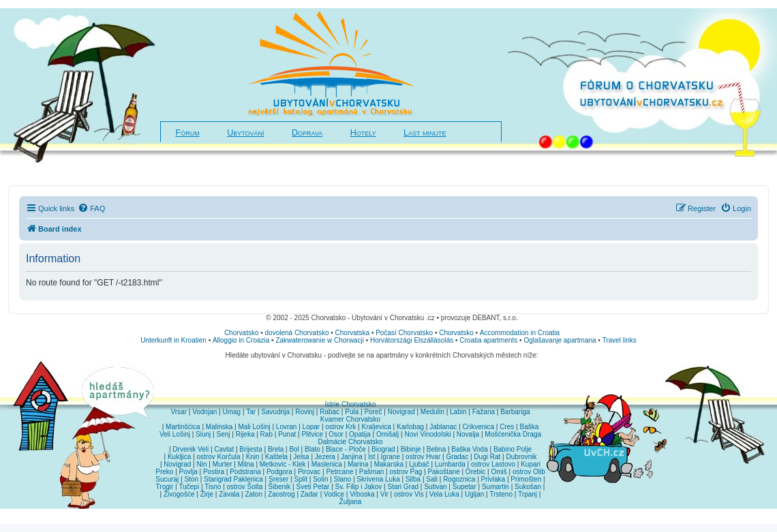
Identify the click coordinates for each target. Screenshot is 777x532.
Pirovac (309, 472)
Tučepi (189, 487)
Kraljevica (376, 427)
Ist (372, 457)
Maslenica (327, 464)
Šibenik (280, 487)
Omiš (499, 472)
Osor (336, 434)
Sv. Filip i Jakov (359, 487)
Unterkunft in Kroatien (173, 340)
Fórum (188, 133)
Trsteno (501, 494)
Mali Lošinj (254, 427)
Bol (294, 449)
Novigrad (401, 412)
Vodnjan (204, 412)
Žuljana (351, 502)
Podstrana (245, 472)
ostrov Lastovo (493, 464)
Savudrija (275, 412)
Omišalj (387, 434)
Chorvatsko (242, 333)
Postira (214, 472)
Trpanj (528, 494)
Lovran (287, 427)
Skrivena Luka (378, 479)
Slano (343, 479)
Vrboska (362, 494)
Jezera (325, 457)
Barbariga (515, 412)
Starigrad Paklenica (233, 479)
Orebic (475, 472)
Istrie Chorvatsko (350, 404)
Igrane (391, 457)
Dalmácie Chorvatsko (350, 442)
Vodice (334, 494)
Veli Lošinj (175, 434)
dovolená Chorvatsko (297, 333)
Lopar (311, 427)
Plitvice (312, 434)
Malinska (219, 427)
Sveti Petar (313, 487)
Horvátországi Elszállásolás (412, 340)
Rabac (330, 412)
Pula (352, 412)
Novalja (468, 434)
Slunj (203, 434)
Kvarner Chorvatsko (350, 419)
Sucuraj (167, 479)
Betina (436, 449)
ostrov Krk (340, 427)
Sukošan (528, 487)
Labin (458, 412)
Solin (320, 479)
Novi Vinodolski (427, 434)
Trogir (165, 487)
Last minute (425, 133)
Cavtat (224, 449)
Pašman (372, 472)
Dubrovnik (521, 457)
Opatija (360, 434)
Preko (164, 472)
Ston (191, 479)
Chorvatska (353, 333)
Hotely (363, 133)
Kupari (531, 464)
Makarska (389, 464)
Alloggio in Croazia (241, 340)
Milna (246, 464)
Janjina (352, 457)
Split (301, 479)
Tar (251, 412)
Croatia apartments (488, 340)
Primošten (526, 479)
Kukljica (179, 457)
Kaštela (276, 457)
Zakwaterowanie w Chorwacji (320, 340)
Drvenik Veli (191, 449)
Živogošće (179, 494)
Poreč (373, 412)
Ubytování (245, 133)
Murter (223, 464)
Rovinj (305, 412)
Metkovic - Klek (283, 464)
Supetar (464, 487)
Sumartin (496, 487)
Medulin (432, 412)
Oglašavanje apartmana (560, 340)
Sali (432, 479)
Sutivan (435, 487)
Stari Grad (403, 487)
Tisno (213, 487)
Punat (287, 434)
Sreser (278, 479)
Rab (266, 434)
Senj (223, 434)
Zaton (254, 494)
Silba (413, 479)
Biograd (383, 449)
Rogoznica (459, 479)
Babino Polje (513, 449)
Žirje (207, 494)
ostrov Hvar (423, 457)
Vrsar (179, 412)
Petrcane (339, 472)
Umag (231, 412)
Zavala (229, 494)
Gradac (457, 457)
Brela (276, 449)
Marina (358, 464)
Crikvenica (478, 427)
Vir (384, 494)
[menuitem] (91, 208)
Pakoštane (443, 472)
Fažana (484, 412)
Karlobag (410, 427)
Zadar (309, 494)
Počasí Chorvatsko (404, 333)
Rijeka (245, 434)
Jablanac (443, 427)
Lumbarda (450, 464)
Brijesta (250, 449)
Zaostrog (281, 494)
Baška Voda (469, 449)
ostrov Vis (409, 494)
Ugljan (474, 494)
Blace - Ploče (346, 449)
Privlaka (493, 479)
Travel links (620, 340)
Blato (313, 449)
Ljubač (419, 464)
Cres (507, 427)
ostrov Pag (406, 472)
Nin (201, 464)
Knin (253, 457)
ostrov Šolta (245, 487)
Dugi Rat (487, 457)
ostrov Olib (529, 472)
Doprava (307, 133)
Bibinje (411, 449)
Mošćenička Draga (513, 434)
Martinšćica (183, 427)
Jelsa (301, 457)
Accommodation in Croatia (520, 333)
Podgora (279, 472)
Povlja (188, 472)
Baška (530, 427)
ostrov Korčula (219, 457)
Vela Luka (444, 494)
